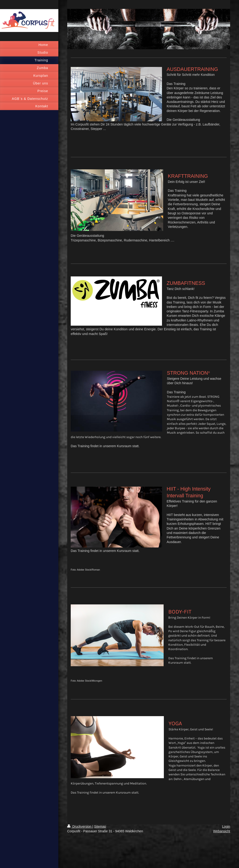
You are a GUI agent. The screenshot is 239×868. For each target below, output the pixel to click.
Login (226, 826)
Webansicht (222, 831)
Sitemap (100, 826)
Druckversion (80, 826)
